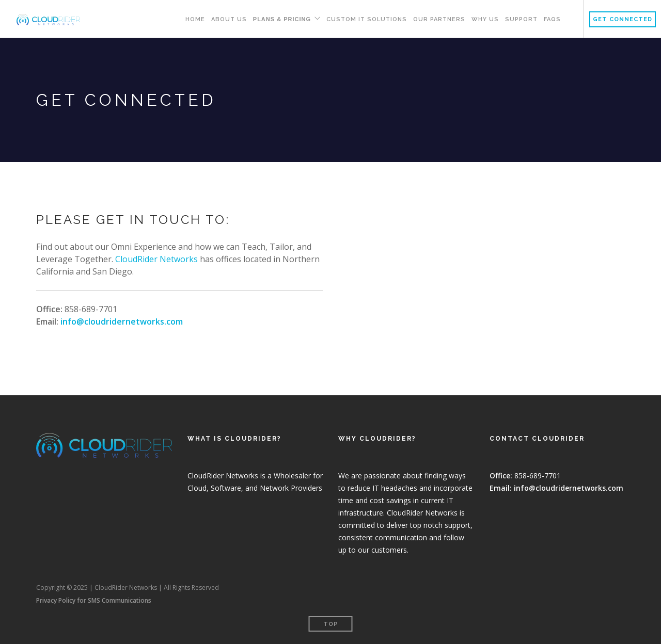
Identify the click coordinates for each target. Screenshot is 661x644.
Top (331, 624)
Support (521, 19)
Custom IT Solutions (367, 19)
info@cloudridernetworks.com (122, 321)
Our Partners (439, 19)
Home (195, 19)
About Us (229, 19)
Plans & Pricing (282, 19)
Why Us (485, 19)
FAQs (552, 19)
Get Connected (623, 19)
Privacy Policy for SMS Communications (94, 600)
